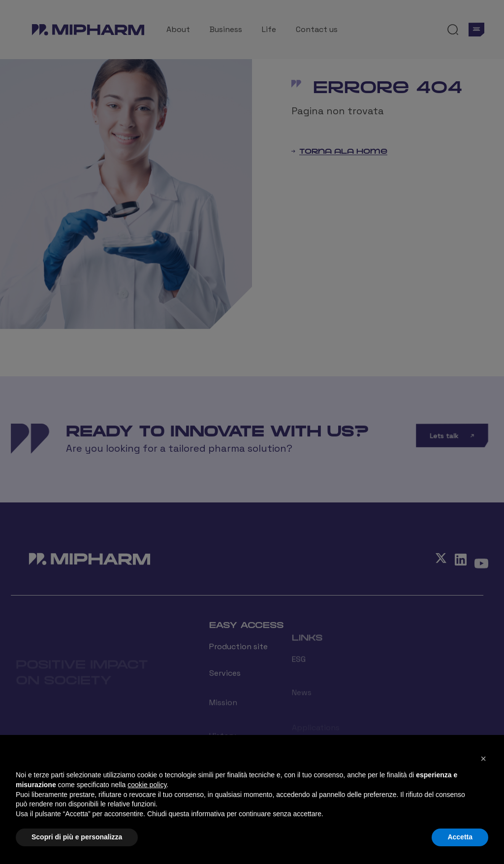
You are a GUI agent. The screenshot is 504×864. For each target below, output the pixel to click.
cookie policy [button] (147, 785)
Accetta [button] (460, 837)
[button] (483, 759)
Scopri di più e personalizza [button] (77, 837)
